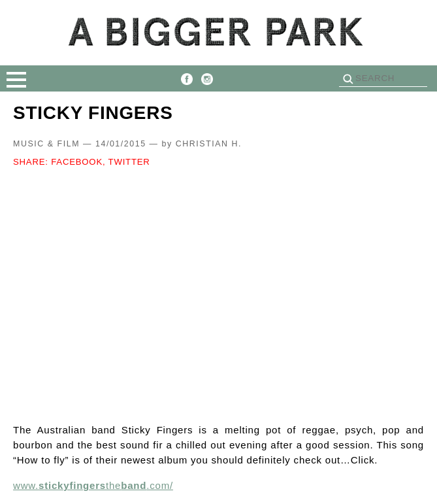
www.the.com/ (93, 485)
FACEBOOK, (78, 162)
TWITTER (129, 162)
